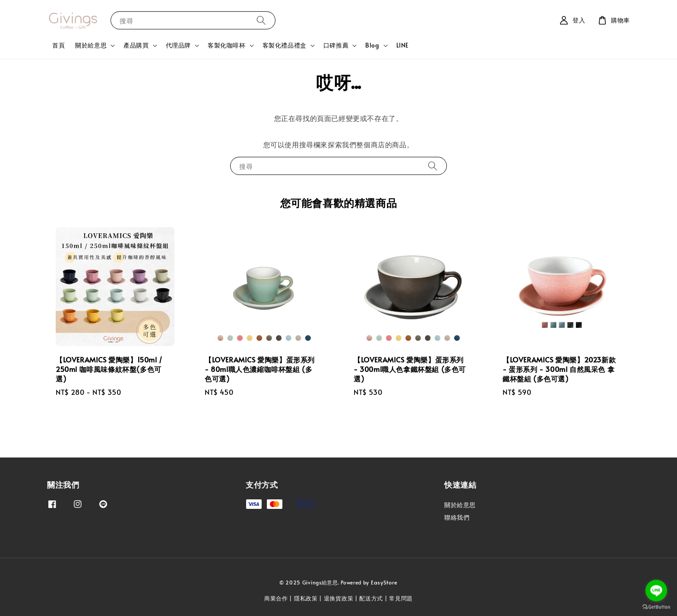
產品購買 (136, 45)
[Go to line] (656, 591)
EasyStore (384, 582)
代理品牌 (178, 45)
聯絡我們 (457, 517)
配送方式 (371, 598)
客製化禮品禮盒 (285, 45)
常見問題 (401, 598)
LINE (403, 45)
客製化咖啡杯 (227, 45)
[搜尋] (261, 20)
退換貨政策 (339, 598)
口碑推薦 (336, 45)
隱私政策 (306, 598)
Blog (372, 45)
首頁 (59, 45)
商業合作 (276, 598)
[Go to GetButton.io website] (656, 607)
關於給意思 (91, 45)
